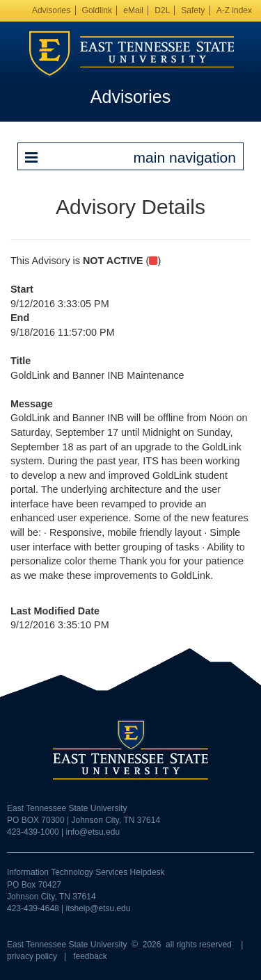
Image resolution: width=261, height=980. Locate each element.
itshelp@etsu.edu (98, 908)
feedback (90, 956)
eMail (133, 10)
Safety (193, 10)
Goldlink (97, 10)
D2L (162, 10)
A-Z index (234, 10)
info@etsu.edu (93, 832)
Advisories (51, 10)
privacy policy (32, 956)
